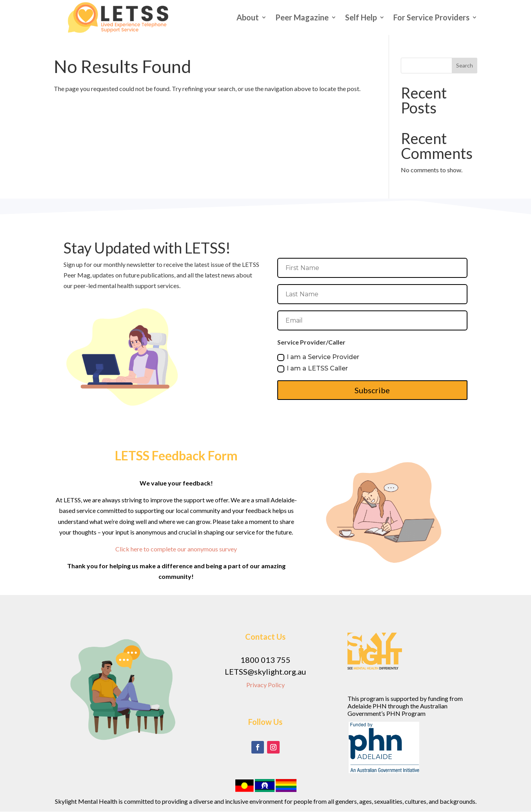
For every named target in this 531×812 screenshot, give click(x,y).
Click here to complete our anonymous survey (176, 549)
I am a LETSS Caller (313, 369)
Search (465, 65)
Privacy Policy (265, 685)
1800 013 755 (265, 660)
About (248, 17)
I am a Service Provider (318, 357)
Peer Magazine (302, 17)
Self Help (361, 17)
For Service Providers (431, 17)
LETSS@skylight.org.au (265, 671)
